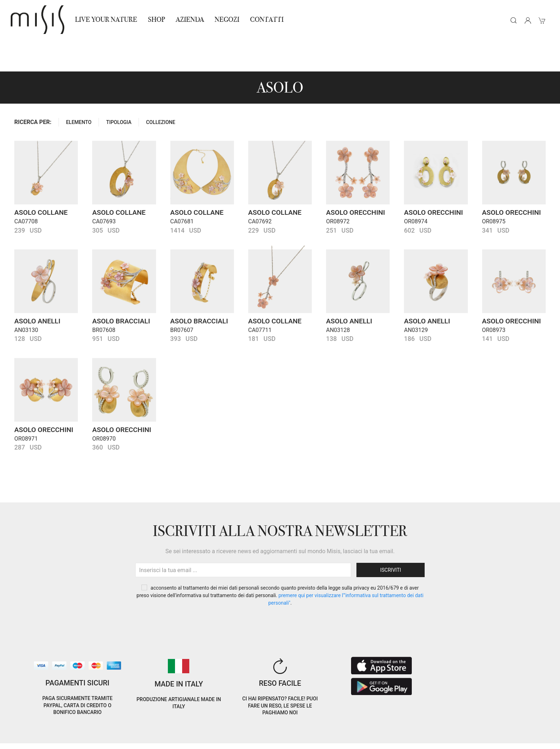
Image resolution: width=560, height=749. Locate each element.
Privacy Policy (64, 731)
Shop (156, 19)
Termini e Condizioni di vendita (124, 731)
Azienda (190, 19)
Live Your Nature (106, 19)
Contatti (267, 19)
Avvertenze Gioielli (111, 739)
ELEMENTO (79, 90)
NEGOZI (227, 19)
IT (464, 725)
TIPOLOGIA (119, 90)
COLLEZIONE (161, 90)
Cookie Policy (25, 731)
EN (482, 725)
